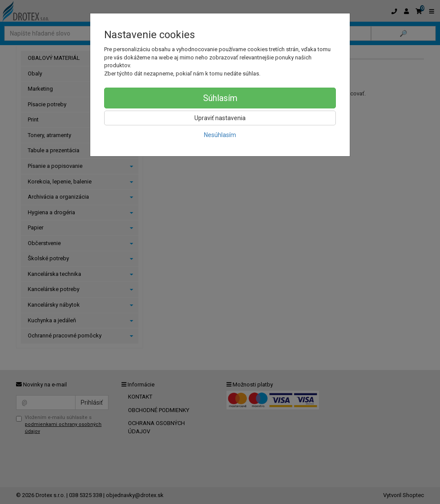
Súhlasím (220, 98)
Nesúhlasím (220, 135)
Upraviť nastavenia (220, 118)
